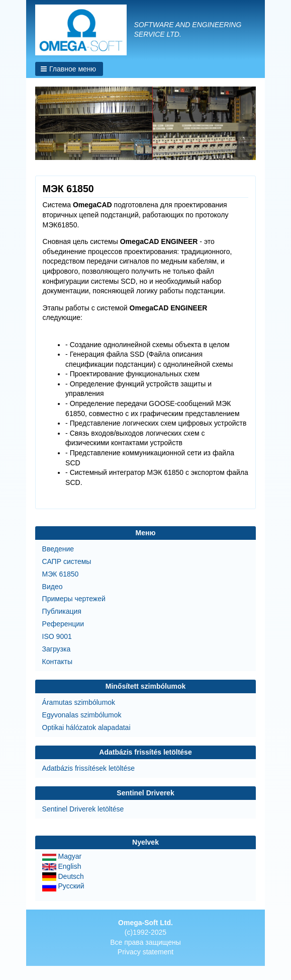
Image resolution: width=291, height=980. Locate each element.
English (62, 866)
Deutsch (63, 876)
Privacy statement (145, 952)
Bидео (53, 587)
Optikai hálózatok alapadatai (86, 727)
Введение (58, 549)
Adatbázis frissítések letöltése (88, 768)
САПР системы (67, 561)
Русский (63, 886)
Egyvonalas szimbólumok (82, 715)
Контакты (57, 662)
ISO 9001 (57, 636)
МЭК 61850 (61, 574)
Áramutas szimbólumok (79, 702)
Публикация (62, 611)
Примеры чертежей (74, 599)
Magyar (62, 856)
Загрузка (57, 649)
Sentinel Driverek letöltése (83, 809)
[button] (69, 69)
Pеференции (63, 624)
